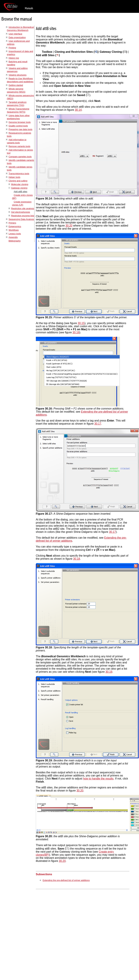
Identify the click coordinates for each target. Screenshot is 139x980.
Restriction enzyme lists (23, 216)
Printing (12, 48)
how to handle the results (98, 779)
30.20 (69, 226)
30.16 (76, 332)
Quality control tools (18, 126)
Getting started (16, 85)
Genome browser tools (20, 122)
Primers (12, 223)
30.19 (109, 672)
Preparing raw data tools (20, 129)
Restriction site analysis (23, 208)
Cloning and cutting (18, 181)
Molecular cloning (20, 184)
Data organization (17, 37)
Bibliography (15, 241)
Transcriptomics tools (19, 174)
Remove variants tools (19, 146)
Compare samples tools (20, 157)
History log (14, 58)
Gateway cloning (19, 188)
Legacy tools (15, 234)
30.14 (78, 110)
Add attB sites (20, 191)
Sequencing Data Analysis (21, 219)
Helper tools (14, 177)
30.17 (98, 424)
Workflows (14, 230)
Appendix (13, 237)
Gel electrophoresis (21, 212)
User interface (15, 34)
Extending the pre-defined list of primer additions (66, 880)
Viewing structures (17, 75)
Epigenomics (15, 226)
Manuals (29, 8)
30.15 (81, 323)
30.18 (77, 559)
